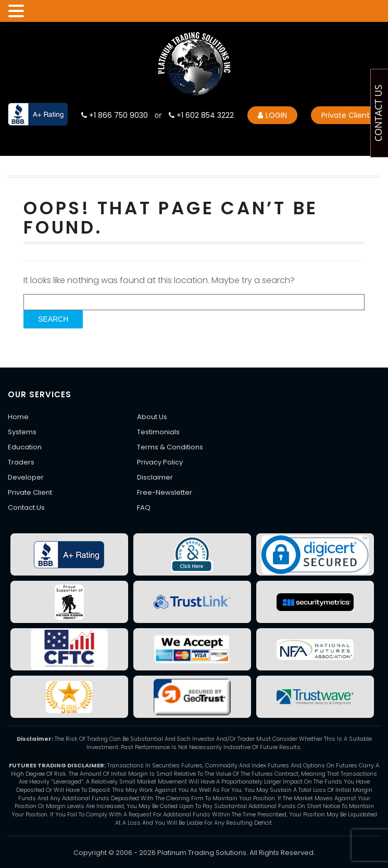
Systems (22, 432)
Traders (21, 462)
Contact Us (26, 508)
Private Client (346, 115)
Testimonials (158, 432)
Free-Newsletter (165, 492)
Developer (26, 477)
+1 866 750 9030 (115, 115)
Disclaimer (155, 477)
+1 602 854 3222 (201, 115)
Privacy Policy (160, 462)
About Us (152, 417)
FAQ (144, 508)
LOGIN (272, 115)
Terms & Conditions (170, 447)
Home (18, 417)
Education (25, 447)
